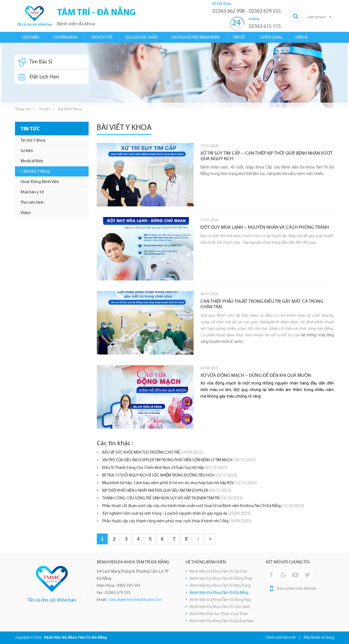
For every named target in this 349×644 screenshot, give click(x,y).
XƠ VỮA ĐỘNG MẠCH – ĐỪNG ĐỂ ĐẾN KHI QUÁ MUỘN (256, 376)
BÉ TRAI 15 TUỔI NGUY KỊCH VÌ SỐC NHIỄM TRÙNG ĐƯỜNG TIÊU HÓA (170, 476)
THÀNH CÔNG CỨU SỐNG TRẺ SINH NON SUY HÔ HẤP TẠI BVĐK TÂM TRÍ (172, 498)
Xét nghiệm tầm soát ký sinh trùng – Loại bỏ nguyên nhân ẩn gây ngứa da (176, 514)
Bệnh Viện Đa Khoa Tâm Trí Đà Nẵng (219, 593)
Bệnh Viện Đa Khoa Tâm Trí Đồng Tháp (221, 579)
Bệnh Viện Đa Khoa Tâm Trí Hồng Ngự (220, 600)
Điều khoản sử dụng (319, 638)
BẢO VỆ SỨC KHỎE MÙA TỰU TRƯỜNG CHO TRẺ (153, 453)
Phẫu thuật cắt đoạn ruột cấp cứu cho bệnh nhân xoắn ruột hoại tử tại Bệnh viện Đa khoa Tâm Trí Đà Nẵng (203, 506)
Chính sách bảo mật (281, 638)
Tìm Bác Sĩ (35, 62)
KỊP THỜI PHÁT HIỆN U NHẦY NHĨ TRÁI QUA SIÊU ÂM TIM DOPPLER (167, 491)
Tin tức (45, 109)
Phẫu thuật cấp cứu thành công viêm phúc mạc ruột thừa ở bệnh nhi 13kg (177, 521)
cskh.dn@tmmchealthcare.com (135, 600)
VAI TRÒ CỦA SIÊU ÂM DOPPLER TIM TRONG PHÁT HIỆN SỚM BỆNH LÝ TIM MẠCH (179, 460)
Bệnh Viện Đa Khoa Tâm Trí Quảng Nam (222, 621)
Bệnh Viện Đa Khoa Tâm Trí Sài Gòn (219, 572)
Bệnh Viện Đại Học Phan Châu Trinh (219, 614)
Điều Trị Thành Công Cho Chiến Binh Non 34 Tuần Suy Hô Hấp (165, 468)
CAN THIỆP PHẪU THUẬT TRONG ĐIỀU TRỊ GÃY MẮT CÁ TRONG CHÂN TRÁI (262, 304)
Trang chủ (23, 109)
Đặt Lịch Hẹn (39, 77)
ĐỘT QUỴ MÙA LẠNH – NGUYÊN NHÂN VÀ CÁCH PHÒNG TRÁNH (265, 228)
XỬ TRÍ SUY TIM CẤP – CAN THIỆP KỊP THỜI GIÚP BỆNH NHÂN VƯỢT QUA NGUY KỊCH (267, 156)
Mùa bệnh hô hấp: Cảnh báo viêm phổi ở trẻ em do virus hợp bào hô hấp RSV (180, 483)
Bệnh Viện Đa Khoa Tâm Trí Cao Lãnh (220, 607)
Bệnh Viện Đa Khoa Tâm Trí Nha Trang (220, 586)
